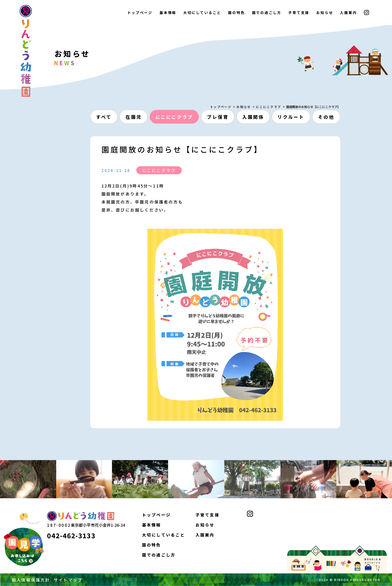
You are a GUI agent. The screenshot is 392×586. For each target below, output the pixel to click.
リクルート (291, 117)
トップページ (140, 12)
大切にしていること (202, 12)
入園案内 (348, 12)
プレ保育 (218, 117)
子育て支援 (299, 12)
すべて (104, 117)
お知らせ (325, 12)
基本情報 (168, 12)
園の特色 (236, 12)
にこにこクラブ (269, 107)
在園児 (134, 117)
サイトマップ (68, 580)
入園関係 (253, 117)
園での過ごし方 (267, 12)
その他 (326, 117)
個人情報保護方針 (31, 580)
